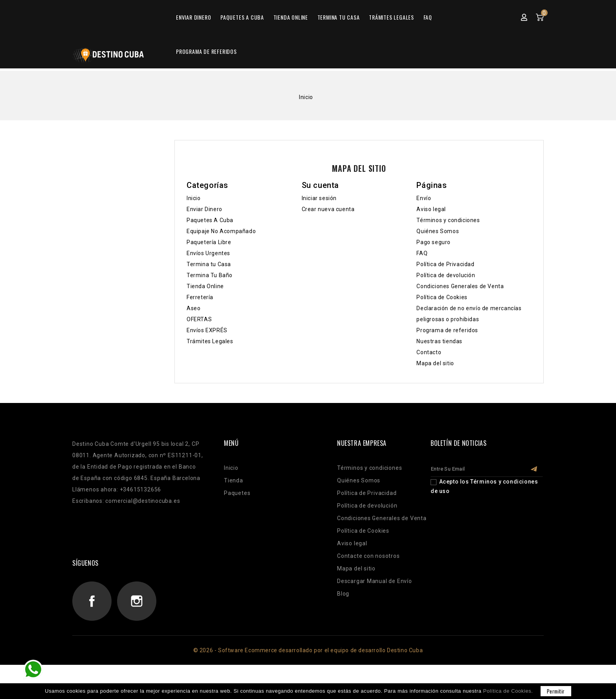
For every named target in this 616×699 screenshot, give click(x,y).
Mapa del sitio (435, 397)
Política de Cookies (442, 331)
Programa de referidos (206, 88)
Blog (343, 628)
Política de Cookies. (508, 691)
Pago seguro (434, 276)
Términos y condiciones (448, 254)
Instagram (137, 635)
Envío (424, 232)
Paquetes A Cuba (242, 54)
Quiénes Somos (438, 265)
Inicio (194, 232)
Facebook (92, 635)
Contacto (429, 386)
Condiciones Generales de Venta (460, 320)
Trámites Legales (391, 54)
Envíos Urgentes (208, 287)
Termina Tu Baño (210, 309)
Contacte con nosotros (368, 590)
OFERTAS (199, 353)
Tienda (234, 515)
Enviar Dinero (193, 54)
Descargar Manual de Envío (375, 615)
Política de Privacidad (445, 298)
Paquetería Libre (209, 276)
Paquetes (237, 527)
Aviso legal (431, 243)
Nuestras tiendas (439, 375)
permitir (556, 691)
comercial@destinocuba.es (143, 535)
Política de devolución (446, 309)
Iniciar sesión (319, 232)
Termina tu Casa (339, 54)
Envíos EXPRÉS (207, 364)
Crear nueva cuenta (328, 243)
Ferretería (200, 331)
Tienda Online (291, 54)
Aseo (193, 342)
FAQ (428, 54)
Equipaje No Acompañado (221, 265)
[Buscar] (308, 26)
